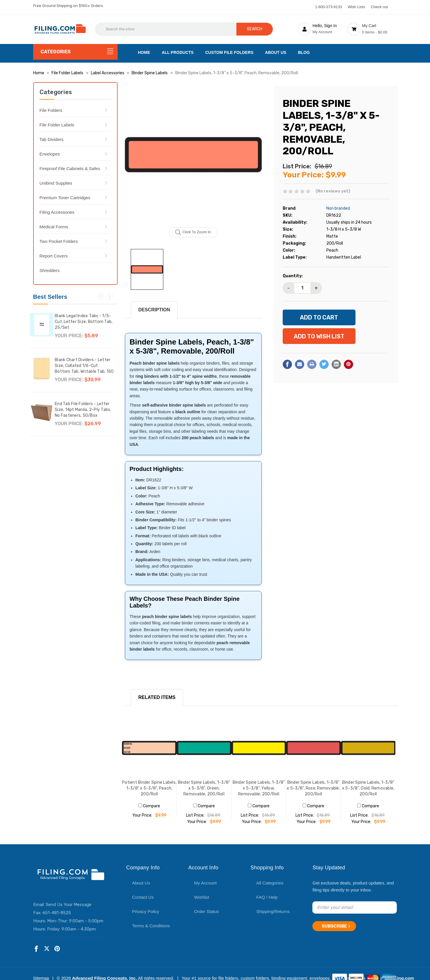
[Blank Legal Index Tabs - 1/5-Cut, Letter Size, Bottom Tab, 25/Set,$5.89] (42, 325)
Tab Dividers (52, 139)
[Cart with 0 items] (372, 29)
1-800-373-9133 (329, 7)
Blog (304, 52)
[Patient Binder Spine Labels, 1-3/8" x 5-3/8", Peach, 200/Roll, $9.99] (149, 748)
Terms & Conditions (151, 926)
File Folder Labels (57, 125)
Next (109, 296)
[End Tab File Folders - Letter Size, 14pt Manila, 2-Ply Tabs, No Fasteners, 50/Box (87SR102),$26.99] (42, 413)
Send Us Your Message (69, 905)
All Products (178, 52)
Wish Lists (356, 7)
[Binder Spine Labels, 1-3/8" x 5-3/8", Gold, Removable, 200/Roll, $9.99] (368, 748)
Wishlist (202, 897)
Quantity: (293, 276)
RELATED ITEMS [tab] (157, 697)
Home (144, 52)
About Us (276, 52)
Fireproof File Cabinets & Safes (70, 168)
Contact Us (143, 897)
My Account (206, 883)
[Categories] (75, 52)
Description (154, 310)
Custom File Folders (229, 52)
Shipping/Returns (273, 911)
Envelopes (50, 154)
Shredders (50, 270)
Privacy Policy (146, 911)
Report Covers (54, 256)
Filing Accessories (57, 212)
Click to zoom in (193, 232)
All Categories (270, 883)
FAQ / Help (267, 897)
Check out (379, 7)
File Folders (51, 110)
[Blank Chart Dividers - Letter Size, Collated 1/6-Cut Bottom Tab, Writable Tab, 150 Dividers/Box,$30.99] (42, 369)
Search (255, 29)
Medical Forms (54, 227)
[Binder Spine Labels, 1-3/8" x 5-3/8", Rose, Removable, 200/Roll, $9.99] (314, 748)
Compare (149, 806)
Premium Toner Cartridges (65, 198)
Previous (101, 296)
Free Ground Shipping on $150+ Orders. (69, 6)
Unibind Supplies (56, 183)
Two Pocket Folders (59, 241)
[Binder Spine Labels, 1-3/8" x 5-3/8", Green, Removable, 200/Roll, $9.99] (204, 748)
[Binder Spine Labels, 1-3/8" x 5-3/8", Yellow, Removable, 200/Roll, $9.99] (259, 748)
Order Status (207, 911)
